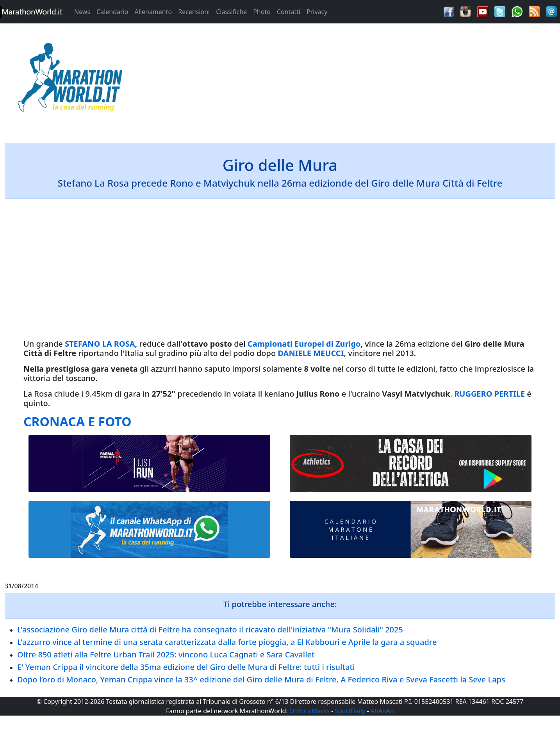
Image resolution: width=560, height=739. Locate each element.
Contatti (289, 12)
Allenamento (153, 12)
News (82, 12)
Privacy (317, 12)
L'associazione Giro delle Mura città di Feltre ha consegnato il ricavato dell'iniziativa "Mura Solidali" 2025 (210, 629)
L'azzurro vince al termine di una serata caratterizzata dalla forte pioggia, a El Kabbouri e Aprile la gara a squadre (227, 642)
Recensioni (194, 12)
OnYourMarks (309, 711)
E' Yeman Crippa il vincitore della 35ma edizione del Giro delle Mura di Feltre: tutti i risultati (186, 667)
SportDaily (350, 711)
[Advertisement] (350, 80)
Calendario (112, 12)
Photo (262, 12)
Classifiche (231, 12)
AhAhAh (382, 711)
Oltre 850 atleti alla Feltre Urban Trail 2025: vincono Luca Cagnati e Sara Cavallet (166, 654)
